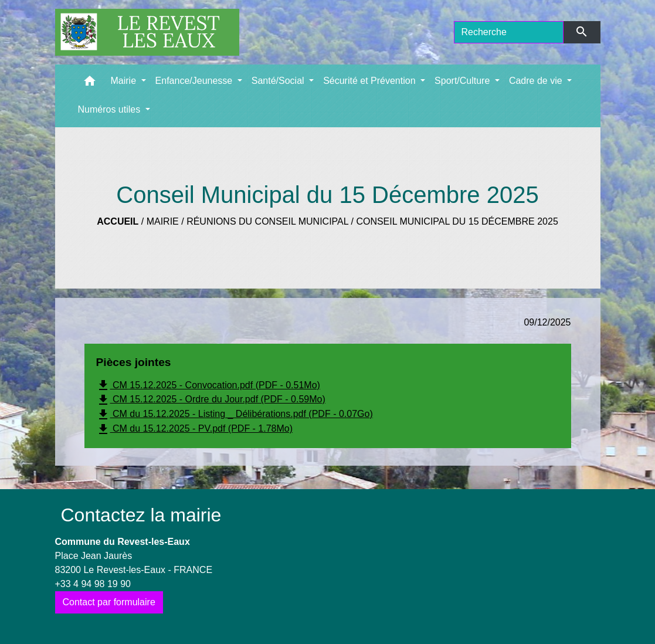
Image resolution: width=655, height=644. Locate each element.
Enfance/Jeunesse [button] (195, 81)
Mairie (163, 221)
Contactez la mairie (141, 515)
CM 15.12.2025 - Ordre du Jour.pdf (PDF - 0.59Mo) (211, 400)
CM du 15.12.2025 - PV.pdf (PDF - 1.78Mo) (195, 429)
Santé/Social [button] (279, 81)
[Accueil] (147, 32)
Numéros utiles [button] (111, 109)
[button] (90, 84)
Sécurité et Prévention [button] (371, 81)
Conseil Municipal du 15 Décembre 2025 (457, 221)
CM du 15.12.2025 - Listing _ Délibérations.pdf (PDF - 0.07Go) (235, 415)
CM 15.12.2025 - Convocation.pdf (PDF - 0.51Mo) (208, 385)
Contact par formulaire (109, 602)
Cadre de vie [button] (537, 81)
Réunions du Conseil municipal (267, 221)
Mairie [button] (125, 81)
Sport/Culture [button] (464, 81)
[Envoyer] (582, 32)
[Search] (509, 32)
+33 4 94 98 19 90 (93, 584)
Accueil (118, 221)
